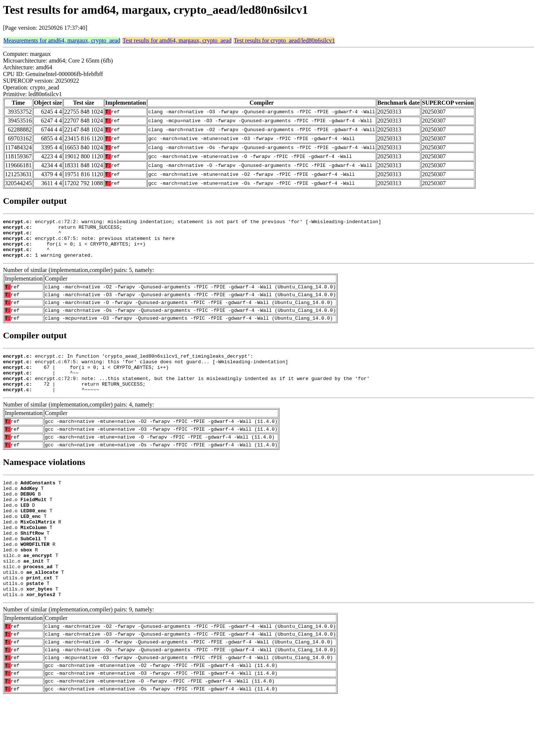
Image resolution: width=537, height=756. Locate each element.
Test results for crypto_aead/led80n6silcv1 (284, 40)
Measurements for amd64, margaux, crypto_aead (62, 40)
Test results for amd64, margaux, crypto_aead (177, 40)
